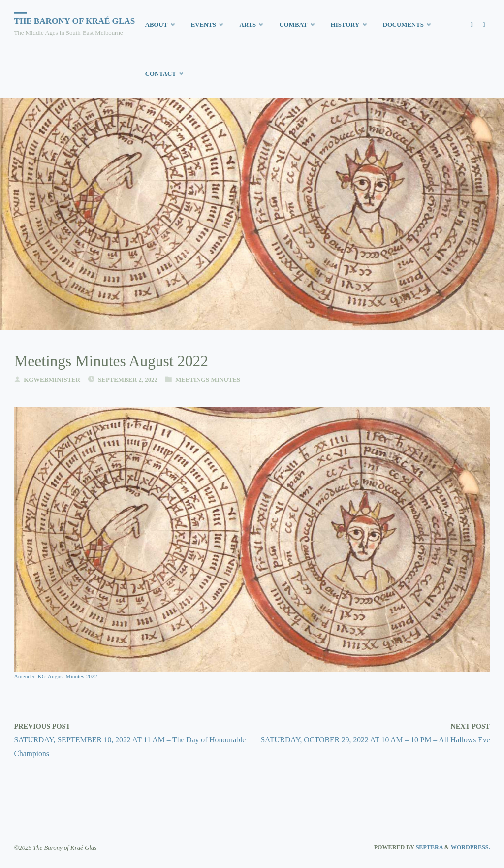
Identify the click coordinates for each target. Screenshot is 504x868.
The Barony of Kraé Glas (75, 21)
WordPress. (471, 847)
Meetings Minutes (208, 380)
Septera (429, 847)
